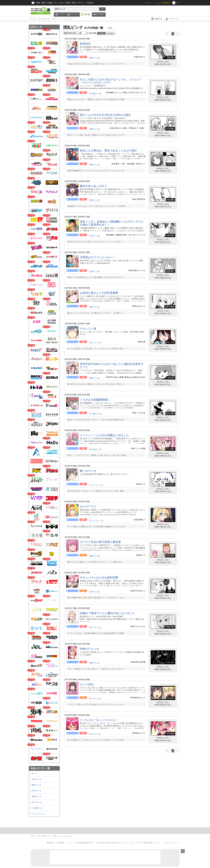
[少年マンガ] (94, 236)
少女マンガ (36, 791)
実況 (74, 3)
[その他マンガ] (95, 93)
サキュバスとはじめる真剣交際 (99, 578)
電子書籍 (100, 14)
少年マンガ (36, 779)
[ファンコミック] (96, 485)
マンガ (87, 14)
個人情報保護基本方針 (85, 843)
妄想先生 (85, 44)
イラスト (74, 14)
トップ (61, 14)
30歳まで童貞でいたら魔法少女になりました (107, 613)
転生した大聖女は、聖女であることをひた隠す (109, 151)
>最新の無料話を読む (163, 64)
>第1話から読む (163, 62)
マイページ (174, 19)
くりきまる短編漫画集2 (94, 400)
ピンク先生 (87, 684)
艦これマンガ (88, 471)
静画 (44, 3)
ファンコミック (38, 814)
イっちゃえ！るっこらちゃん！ (99, 720)
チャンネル (59, 3)
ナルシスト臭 (88, 329)
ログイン (149, 3)
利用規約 (61, 843)
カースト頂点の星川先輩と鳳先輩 (100, 542)
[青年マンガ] (94, 58)
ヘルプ (70, 843)
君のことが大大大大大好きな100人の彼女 (105, 115)
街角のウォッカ (89, 649)
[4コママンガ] (95, 343)
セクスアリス (88, 506)
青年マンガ (36, 785)
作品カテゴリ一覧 (40, 768)
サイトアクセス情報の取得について (145, 843)
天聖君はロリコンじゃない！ (98, 257)
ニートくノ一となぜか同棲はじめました (104, 435)
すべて (35, 773)
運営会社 (50, 843)
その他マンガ (37, 808)
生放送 (50, 3)
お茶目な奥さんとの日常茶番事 (99, 293)
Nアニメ (81, 3)
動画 (38, 3)
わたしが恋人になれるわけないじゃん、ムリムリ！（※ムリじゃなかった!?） (111, 81)
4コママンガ (37, 802)
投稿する (159, 19)
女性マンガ (36, 796)
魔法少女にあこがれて (94, 186)
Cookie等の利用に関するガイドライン (112, 843)
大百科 (68, 3)
